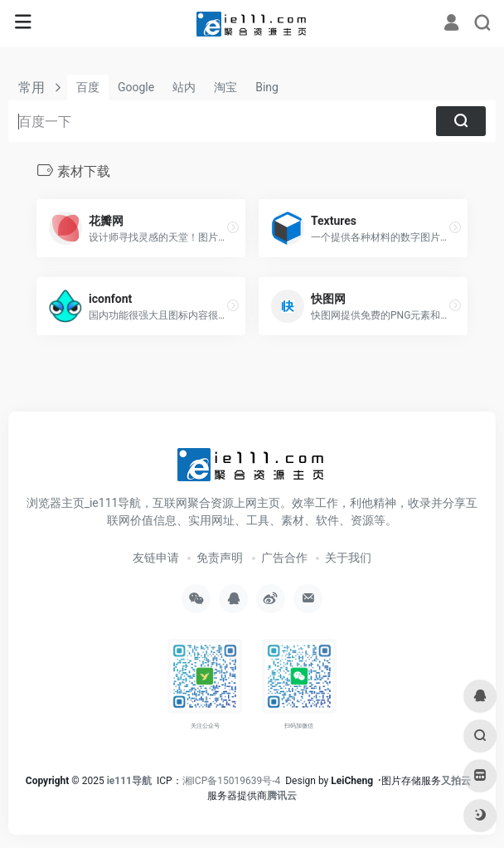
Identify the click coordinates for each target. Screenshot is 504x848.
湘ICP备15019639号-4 (232, 781)
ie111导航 (129, 781)
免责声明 (220, 558)
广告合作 (284, 558)
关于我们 (348, 558)
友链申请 (156, 558)
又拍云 (456, 781)
